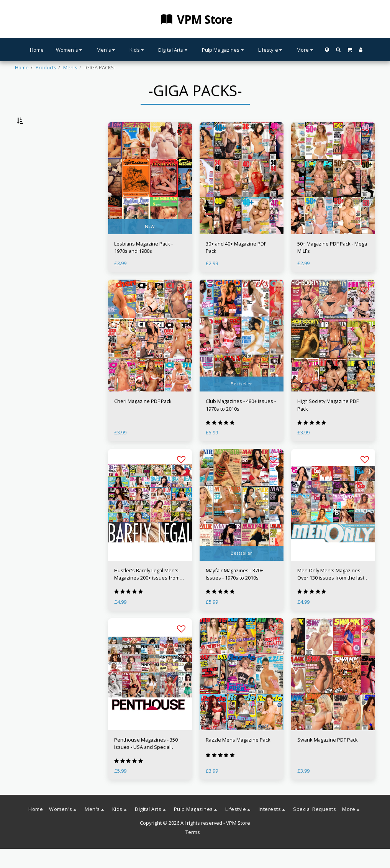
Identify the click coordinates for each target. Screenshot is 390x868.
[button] (338, 50)
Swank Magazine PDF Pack (328, 759)
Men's (70, 67)
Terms (193, 851)
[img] (150, 197)
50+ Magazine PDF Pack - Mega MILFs (332, 266)
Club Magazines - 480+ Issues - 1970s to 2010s (241, 424)
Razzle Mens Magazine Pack (238, 759)
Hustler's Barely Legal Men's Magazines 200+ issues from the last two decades (147, 593)
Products (46, 67)
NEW (150, 245)
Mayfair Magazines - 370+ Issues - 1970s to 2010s (234, 593)
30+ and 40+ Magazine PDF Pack (236, 266)
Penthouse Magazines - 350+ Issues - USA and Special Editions (147, 763)
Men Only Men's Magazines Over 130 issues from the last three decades (331, 593)
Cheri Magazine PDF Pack (143, 420)
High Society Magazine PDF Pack (328, 424)
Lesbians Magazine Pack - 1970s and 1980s (143, 266)
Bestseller (241, 403)
